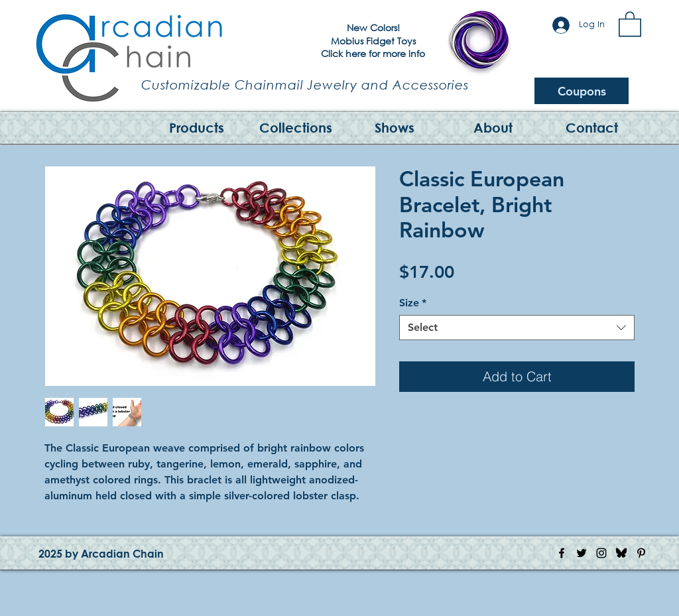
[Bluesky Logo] (621, 553)
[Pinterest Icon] (641, 553)
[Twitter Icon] (582, 553)
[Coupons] (582, 91)
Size (413, 303)
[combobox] (517, 328)
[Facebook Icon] (562, 553)
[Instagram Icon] (601, 553)
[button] (630, 23)
